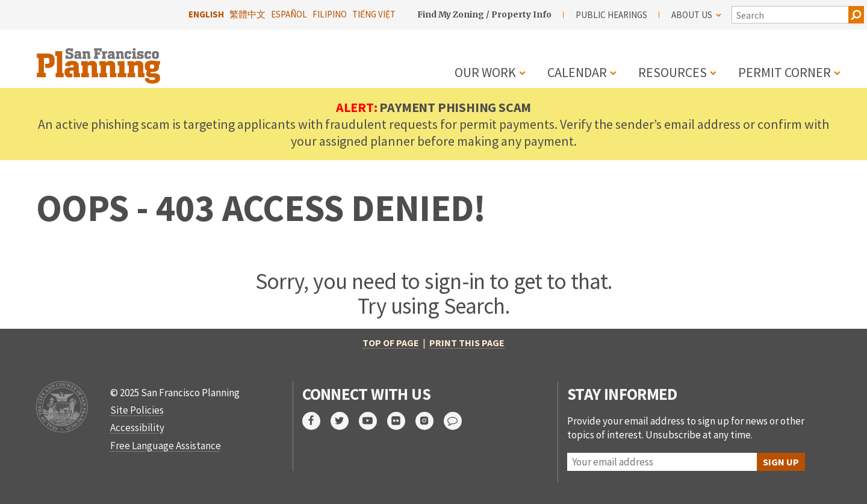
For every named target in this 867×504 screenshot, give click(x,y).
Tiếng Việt (374, 14)
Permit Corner (785, 72)
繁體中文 (247, 14)
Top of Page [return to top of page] (391, 343)
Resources (673, 72)
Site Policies (137, 410)
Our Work (485, 72)
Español (289, 14)
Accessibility (137, 428)
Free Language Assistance (166, 446)
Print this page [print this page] (467, 343)
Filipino (330, 14)
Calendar (577, 72)
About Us (696, 15)
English (206, 14)
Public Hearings (611, 15)
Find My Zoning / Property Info (484, 14)
